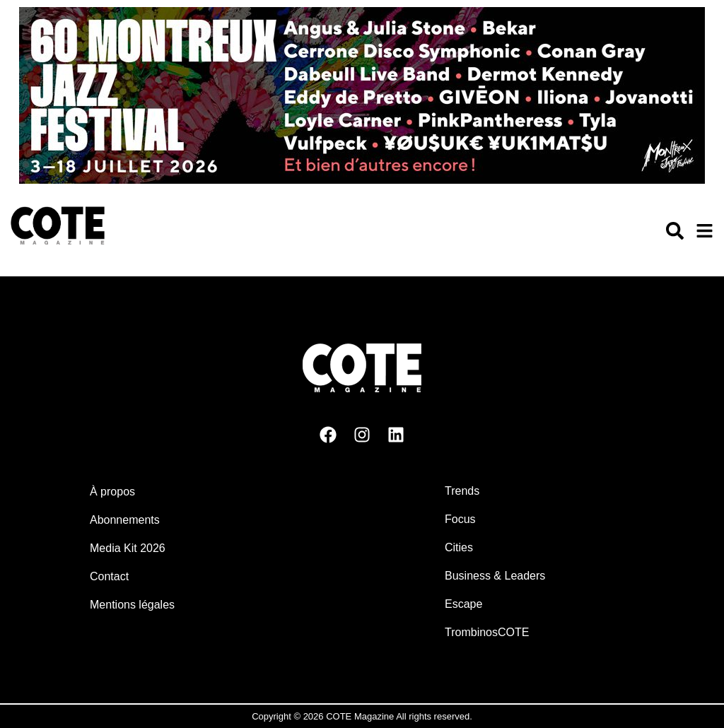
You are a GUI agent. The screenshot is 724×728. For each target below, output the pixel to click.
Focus (460, 519)
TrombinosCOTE (487, 632)
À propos (112, 492)
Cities (459, 547)
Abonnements (125, 520)
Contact (109, 576)
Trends (462, 491)
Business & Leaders (495, 576)
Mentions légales (132, 605)
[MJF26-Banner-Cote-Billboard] (362, 180)
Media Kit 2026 (128, 548)
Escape (463, 604)
